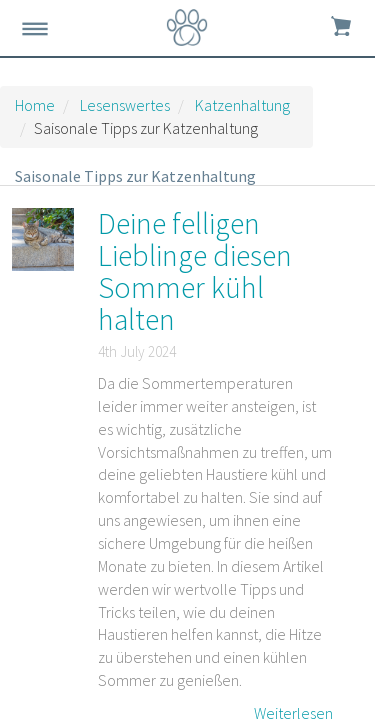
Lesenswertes (125, 105)
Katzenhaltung (242, 105)
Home (35, 105)
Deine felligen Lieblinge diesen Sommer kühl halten (195, 271)
